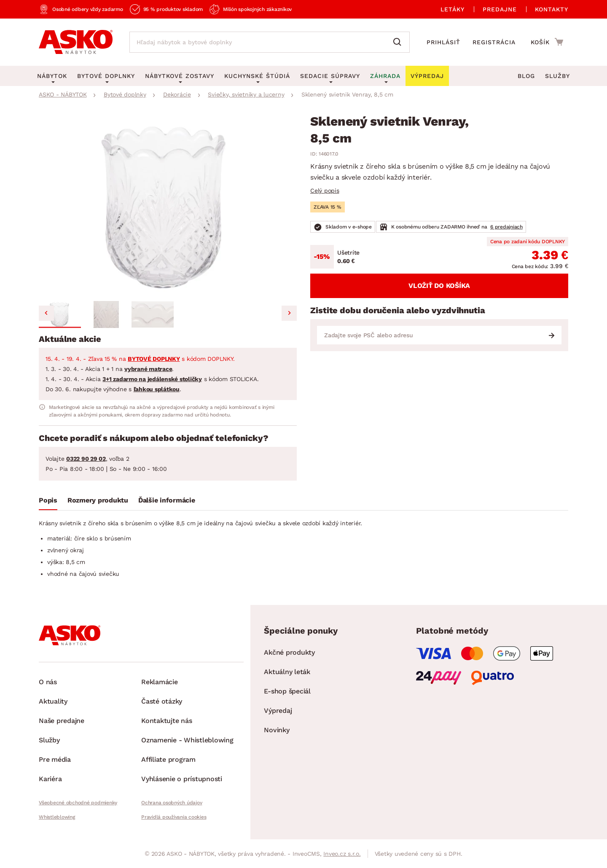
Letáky (453, 9)
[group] (168, 206)
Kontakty (552, 9)
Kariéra (50, 779)
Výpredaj (278, 711)
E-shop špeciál (287, 691)
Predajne (500, 9)
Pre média (55, 759)
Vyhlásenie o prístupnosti (182, 779)
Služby (557, 76)
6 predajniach (506, 227)
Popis (48, 500)
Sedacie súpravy (330, 76)
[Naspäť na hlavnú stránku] (76, 42)
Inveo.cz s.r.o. (342, 854)
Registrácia (494, 42)
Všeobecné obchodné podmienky (78, 803)
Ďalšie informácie (167, 500)
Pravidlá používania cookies (174, 817)
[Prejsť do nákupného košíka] (547, 42)
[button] (60, 314)
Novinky (277, 730)
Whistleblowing (57, 817)
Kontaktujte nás (167, 721)
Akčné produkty (289, 652)
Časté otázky (162, 701)
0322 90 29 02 (86, 459)
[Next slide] (289, 313)
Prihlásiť (443, 42)
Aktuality (53, 701)
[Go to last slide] (46, 313)
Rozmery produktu (98, 500)
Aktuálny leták (287, 672)
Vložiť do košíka (439, 286)
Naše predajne (62, 721)
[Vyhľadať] (399, 42)
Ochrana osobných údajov (172, 803)
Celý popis (325, 191)
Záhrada (385, 76)
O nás (48, 682)
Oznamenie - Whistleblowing (187, 740)
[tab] (48, 502)
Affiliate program (168, 759)
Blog (526, 76)
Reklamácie (160, 682)
